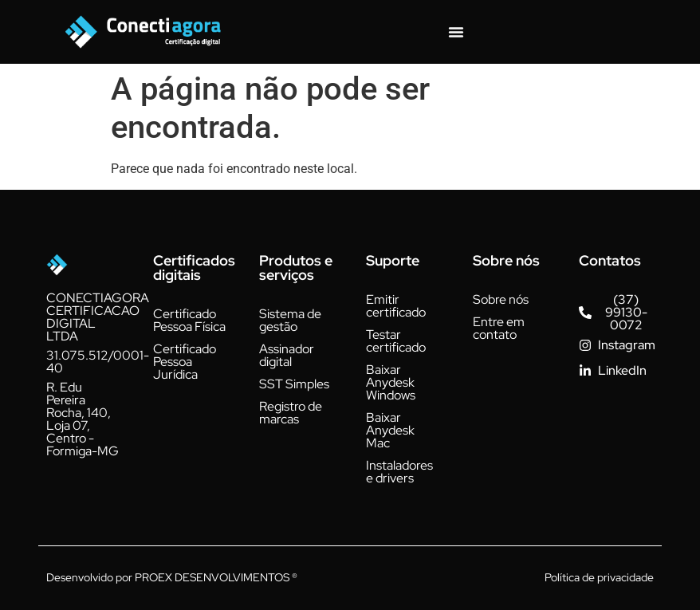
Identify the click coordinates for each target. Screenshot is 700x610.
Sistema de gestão (290, 320)
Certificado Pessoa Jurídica (185, 362)
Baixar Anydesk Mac (390, 430)
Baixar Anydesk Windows (391, 382)
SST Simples (294, 384)
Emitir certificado (396, 306)
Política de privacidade (599, 577)
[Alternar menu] (456, 32)
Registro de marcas (291, 413)
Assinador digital (287, 355)
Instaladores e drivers (399, 472)
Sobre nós (501, 299)
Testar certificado (396, 341)
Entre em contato (499, 328)
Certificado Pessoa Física (189, 320)
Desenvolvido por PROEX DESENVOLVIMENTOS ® (172, 577)
